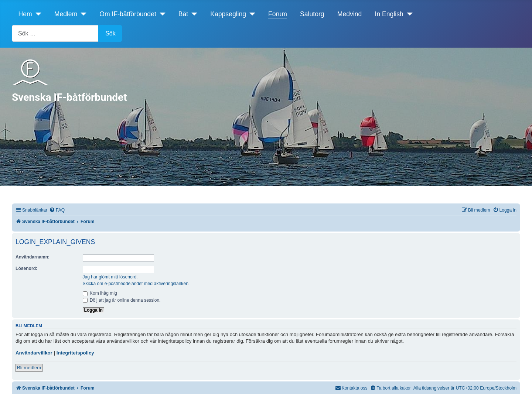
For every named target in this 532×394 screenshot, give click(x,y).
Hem (25, 14)
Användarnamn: (33, 257)
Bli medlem (29, 368)
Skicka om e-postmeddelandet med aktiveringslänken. (136, 284)
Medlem (66, 14)
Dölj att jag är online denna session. (122, 300)
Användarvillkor (34, 353)
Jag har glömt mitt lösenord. (110, 277)
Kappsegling (228, 14)
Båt (183, 14)
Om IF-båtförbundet (128, 14)
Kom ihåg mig (100, 293)
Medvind (350, 14)
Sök (110, 33)
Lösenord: (26, 268)
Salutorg (312, 14)
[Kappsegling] (251, 14)
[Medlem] (82, 14)
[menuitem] (57, 210)
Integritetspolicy (75, 353)
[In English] (408, 14)
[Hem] (37, 14)
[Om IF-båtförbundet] (161, 14)
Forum (278, 14)
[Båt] (193, 14)
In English (389, 14)
